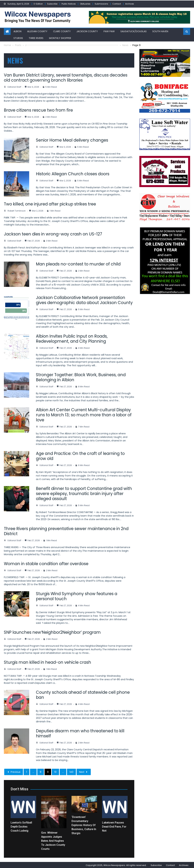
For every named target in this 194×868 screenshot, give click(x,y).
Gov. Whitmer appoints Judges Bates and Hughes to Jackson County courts (53, 840)
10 (55, 771)
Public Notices (69, 4)
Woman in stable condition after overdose (46, 563)
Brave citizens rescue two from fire (38, 110)
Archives (130, 4)
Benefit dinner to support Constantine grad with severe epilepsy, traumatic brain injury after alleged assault (84, 493)
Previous (14, 771)
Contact (117, 4)
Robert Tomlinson (17, 210)
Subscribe (52, 4)
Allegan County (37, 31)
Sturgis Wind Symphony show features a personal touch (77, 596)
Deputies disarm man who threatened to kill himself (80, 733)
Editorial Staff (14, 86)
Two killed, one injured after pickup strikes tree (50, 204)
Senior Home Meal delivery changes (72, 140)
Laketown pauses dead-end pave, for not (114, 826)
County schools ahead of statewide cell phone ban (83, 694)
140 (71, 771)
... (33, 771)
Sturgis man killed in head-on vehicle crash (47, 662)
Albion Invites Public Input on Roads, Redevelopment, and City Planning (72, 338)
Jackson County (87, 31)
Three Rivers (36, 37)
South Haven (160, 31)
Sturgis (18, 37)
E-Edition (38, 4)
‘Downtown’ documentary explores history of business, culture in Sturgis (84, 824)
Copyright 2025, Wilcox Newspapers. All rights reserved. (116, 865)
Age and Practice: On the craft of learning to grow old (80, 455)
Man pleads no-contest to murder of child (78, 264)
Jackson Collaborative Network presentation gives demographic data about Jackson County (84, 300)
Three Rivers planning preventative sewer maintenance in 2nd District (66, 531)
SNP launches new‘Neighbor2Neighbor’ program (52, 632)
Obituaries (85, 4)
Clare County (62, 31)
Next (84, 771)
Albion (17, 31)
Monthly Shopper (60, 37)
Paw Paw (109, 31)
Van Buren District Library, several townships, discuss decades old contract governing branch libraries (66, 77)
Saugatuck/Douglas (134, 31)
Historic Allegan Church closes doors (73, 173)
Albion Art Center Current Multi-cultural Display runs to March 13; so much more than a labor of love (84, 414)
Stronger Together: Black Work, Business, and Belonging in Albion (81, 377)
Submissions (101, 4)
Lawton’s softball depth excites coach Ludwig (21, 826)
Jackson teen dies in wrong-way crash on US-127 (53, 234)
